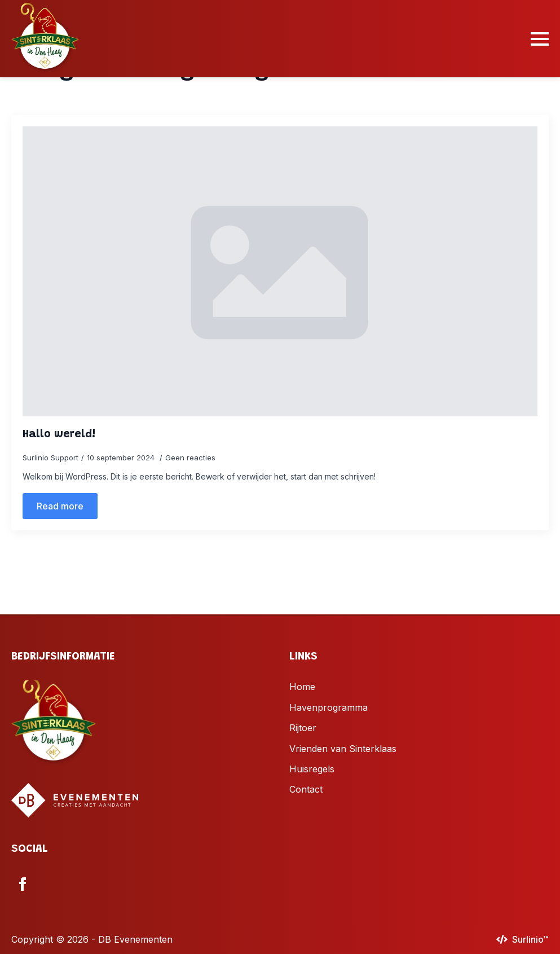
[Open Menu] (540, 39)
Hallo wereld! (59, 434)
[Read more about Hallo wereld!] (60, 506)
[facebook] (23, 884)
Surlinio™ (530, 939)
